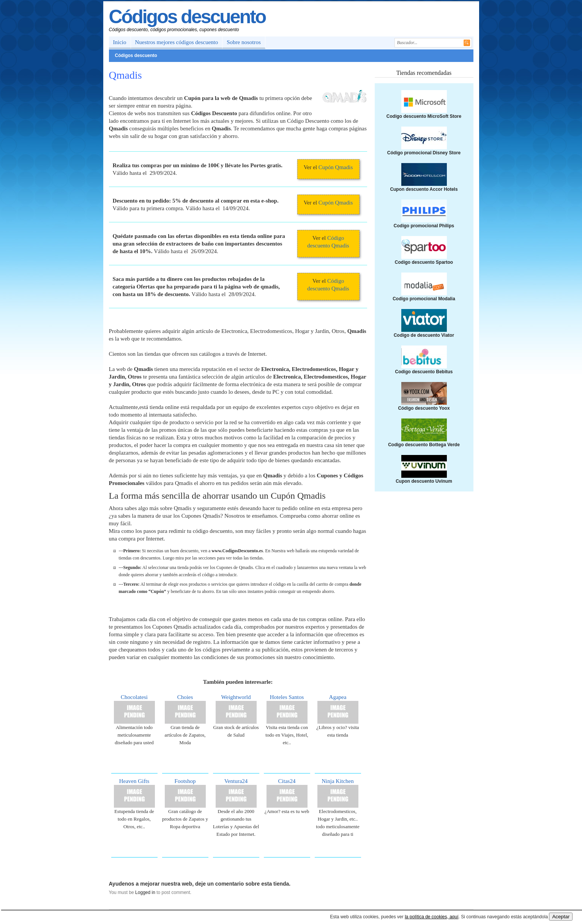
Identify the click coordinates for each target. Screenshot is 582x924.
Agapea (338, 697)
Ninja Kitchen (338, 781)
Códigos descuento (187, 17)
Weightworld (236, 697)
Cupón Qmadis (336, 167)
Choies (185, 697)
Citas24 (287, 781)
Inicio (120, 42)
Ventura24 (236, 781)
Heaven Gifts (134, 781)
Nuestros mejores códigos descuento (177, 42)
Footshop (185, 781)
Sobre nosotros (244, 42)
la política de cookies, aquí (431, 917)
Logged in (145, 892)
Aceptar (561, 917)
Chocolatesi (134, 697)
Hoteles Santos (287, 697)
